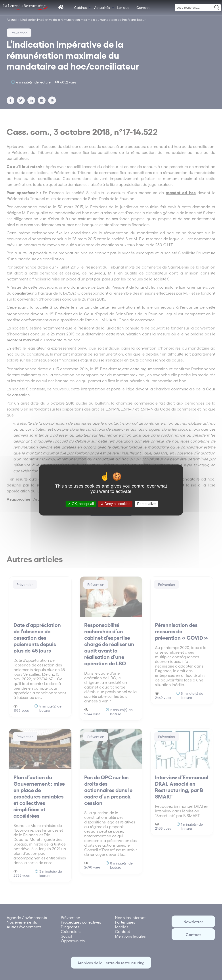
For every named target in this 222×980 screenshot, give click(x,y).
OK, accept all (81, 504)
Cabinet (81, 7)
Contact (143, 7)
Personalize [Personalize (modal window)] (146, 504)
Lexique (123, 7)
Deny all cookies (115, 504)
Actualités (102, 7)
